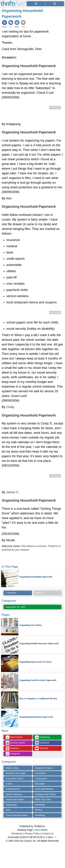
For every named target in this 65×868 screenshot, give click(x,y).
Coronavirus (41, 779)
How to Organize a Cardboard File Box (38, 698)
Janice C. (13, 492)
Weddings (40, 815)
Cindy (10, 407)
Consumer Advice (15, 779)
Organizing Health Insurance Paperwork (39, 643)
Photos (38, 810)
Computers (41, 773)
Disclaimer (17, 834)
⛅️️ (56, 837)
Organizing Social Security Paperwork (38, 680)
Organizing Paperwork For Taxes (35, 662)
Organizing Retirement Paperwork (36, 717)
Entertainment (13, 789)
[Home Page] (13, 2)
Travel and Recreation (17, 815)
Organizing (11, 805)
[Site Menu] (36, 4)
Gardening (42, 737)
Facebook (42, 743)
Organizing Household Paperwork (36, 577)
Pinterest (12, 748)
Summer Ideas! (16, 743)
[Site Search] (55, 4)
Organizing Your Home (30, 625)
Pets (8, 810)
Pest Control (14, 737)
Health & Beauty (14, 794)
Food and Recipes (44, 789)
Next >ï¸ (41, 593)
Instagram (13, 754)
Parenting (40, 805)
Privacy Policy (32, 834)
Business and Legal (16, 773)
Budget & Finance (44, 768)
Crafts (9, 784)
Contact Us (48, 834)
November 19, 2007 (16, 607)
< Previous (11, 593)
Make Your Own (43, 799)
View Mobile (41, 830)
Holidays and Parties (45, 794)
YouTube (42, 748)
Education (40, 784)
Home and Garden (15, 799)
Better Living (12, 768)
